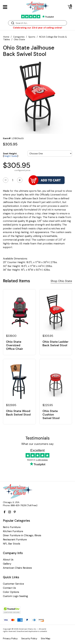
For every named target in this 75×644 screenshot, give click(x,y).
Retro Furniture (12, 527)
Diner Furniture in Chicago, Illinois (22, 535)
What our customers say (37, 444)
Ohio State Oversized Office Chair (15, 345)
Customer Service (13, 584)
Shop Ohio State (61, 281)
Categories (19, 37)
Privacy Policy (10, 638)
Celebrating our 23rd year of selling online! (37, 28)
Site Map (46, 638)
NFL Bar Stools (12, 544)
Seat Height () (11, 155)
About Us (8, 560)
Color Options (11, 592)
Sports (32, 37)
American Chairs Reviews (17, 568)
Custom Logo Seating (15, 596)
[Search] (40, 23)
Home (6, 37)
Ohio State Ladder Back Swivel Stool (56, 343)
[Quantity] (13, 180)
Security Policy (29, 638)
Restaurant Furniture (15, 540)
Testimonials (37, 438)
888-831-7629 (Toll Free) (24, 505)
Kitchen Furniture (13, 531)
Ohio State (19, 40)
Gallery (7, 564)
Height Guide (11, 156)
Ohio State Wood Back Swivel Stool (18, 413)
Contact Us (9, 588)
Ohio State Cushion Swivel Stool (51, 414)
